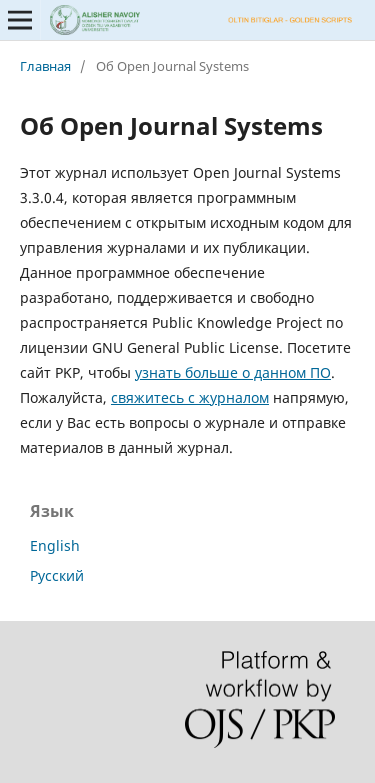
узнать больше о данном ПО (233, 372)
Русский (57, 575)
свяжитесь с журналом (190, 397)
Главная (45, 66)
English (55, 545)
